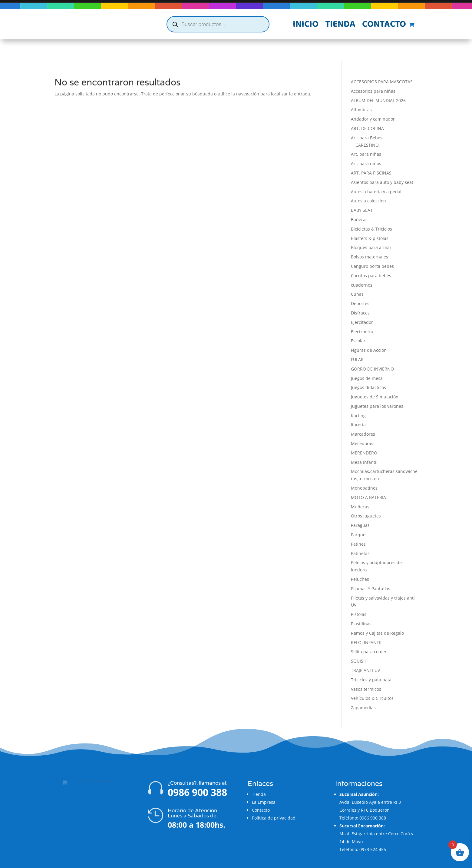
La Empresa (264, 781)
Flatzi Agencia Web (254, 861)
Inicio (306, 25)
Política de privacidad (274, 797)
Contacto (384, 25)
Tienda (340, 25)
